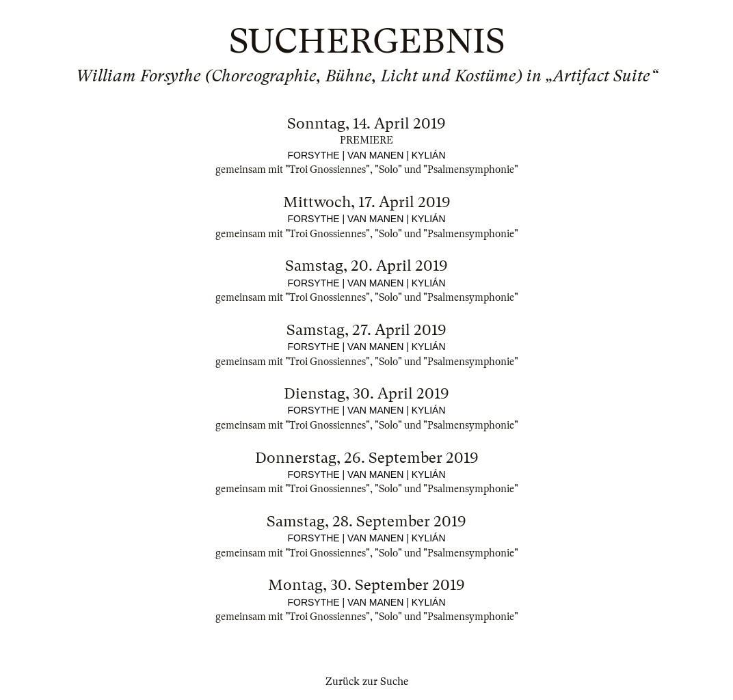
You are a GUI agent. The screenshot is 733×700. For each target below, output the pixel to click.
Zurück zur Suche (367, 682)
